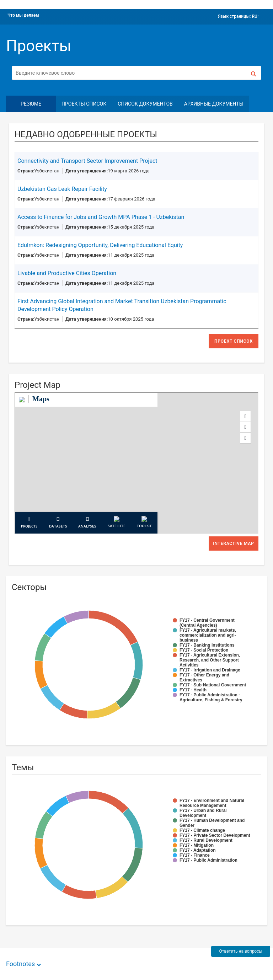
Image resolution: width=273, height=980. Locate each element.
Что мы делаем (23, 15)
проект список (234, 341)
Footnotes (20, 964)
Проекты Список (84, 104)
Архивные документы (214, 104)
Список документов (145, 104)
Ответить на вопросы (240, 951)
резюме (31, 104)
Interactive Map (234, 543)
